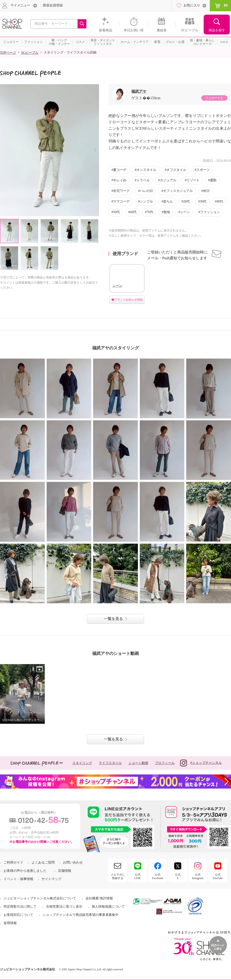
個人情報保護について (108, 907)
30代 (203, 201)
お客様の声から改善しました (25, 871)
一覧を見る (113, 619)
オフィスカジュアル (178, 191)
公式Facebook (158, 876)
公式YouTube (218, 876)
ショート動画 (138, 763)
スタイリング (82, 763)
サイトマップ (51, 879)
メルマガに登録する (118, 876)
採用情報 (10, 923)
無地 (167, 212)
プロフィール (165, 763)
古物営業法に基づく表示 (64, 907)
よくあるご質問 (43, 862)
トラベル (143, 180)
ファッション (210, 212)
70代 (150, 212)
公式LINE (138, 876)
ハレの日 (146, 191)
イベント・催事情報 (18, 879)
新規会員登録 (53, 5)
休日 (206, 191)
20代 (186, 201)
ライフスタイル (110, 763)
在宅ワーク (121, 191)
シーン (185, 212)
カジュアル (168, 180)
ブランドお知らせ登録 (128, 300)
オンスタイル (146, 170)
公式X (178, 876)
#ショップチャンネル (201, 763)
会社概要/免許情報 (99, 898)
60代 (133, 212)
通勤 (213, 180)
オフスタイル (176, 170)
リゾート (193, 180)
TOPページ (8, 53)
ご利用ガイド (13, 862)
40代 (220, 201)
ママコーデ (121, 201)
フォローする (214, 98)
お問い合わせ (73, 862)
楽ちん (168, 201)
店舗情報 (65, 871)
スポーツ (203, 170)
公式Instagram (198, 876)
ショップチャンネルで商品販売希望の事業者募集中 (81, 915)
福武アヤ (139, 91)
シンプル (146, 201)
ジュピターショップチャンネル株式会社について (40, 898)
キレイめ (120, 180)
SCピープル (30, 53)
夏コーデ (120, 170)
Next (95, 150)
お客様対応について (18, 915)
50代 (116, 212)
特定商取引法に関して (20, 907)
